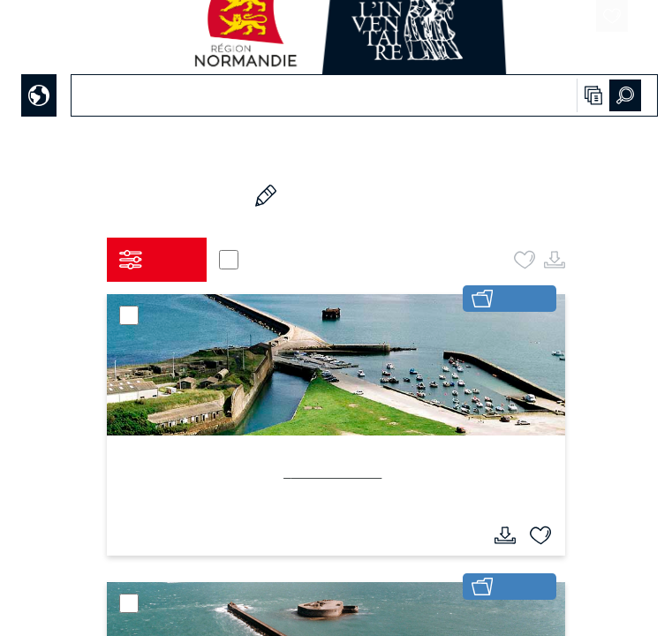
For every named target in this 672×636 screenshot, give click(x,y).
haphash (369, 624)
